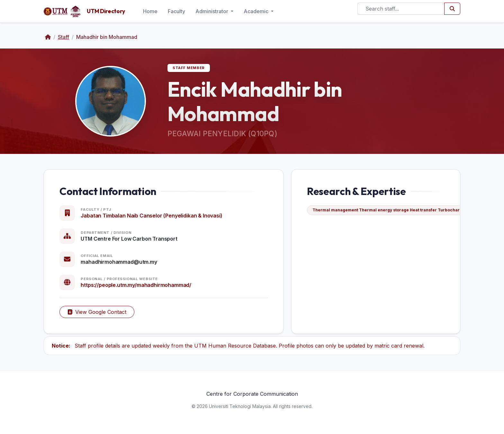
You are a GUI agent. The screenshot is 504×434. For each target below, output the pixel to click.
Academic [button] (257, 11)
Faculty (176, 11)
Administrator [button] (212, 11)
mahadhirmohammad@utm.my (119, 262)
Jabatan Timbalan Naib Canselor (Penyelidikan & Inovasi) (151, 216)
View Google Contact (97, 312)
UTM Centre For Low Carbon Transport (129, 239)
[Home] (48, 37)
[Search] (401, 9)
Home (150, 11)
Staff (63, 37)
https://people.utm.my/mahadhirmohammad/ (136, 285)
